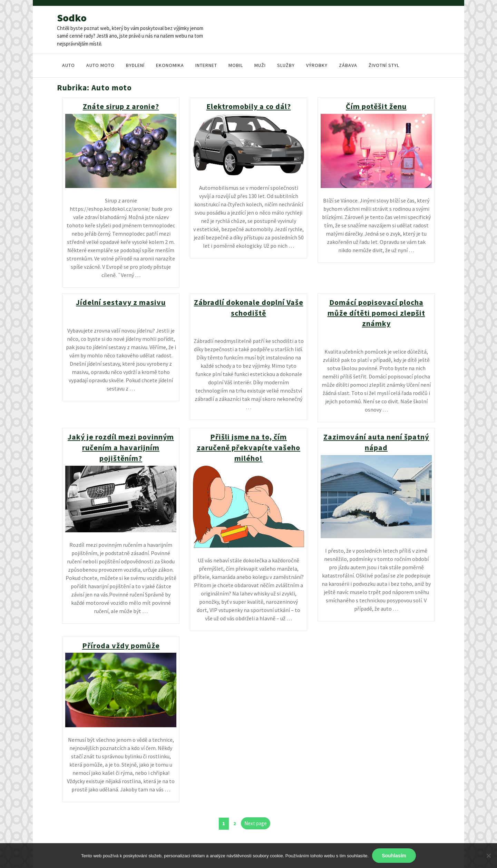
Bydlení (135, 65)
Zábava (348, 65)
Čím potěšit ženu (376, 106)
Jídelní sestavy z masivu (121, 302)
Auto (69, 65)
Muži (260, 65)
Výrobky (317, 65)
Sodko (72, 18)
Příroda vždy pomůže (121, 645)
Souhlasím (394, 856)
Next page (256, 823)
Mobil (236, 65)
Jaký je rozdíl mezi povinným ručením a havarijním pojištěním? (121, 447)
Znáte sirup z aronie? (121, 106)
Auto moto (100, 65)
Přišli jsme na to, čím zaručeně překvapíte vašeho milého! (248, 447)
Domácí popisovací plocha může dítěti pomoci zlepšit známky (376, 313)
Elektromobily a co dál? (249, 106)
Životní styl (384, 65)
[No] (488, 856)
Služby (286, 65)
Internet (206, 65)
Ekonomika (170, 65)
